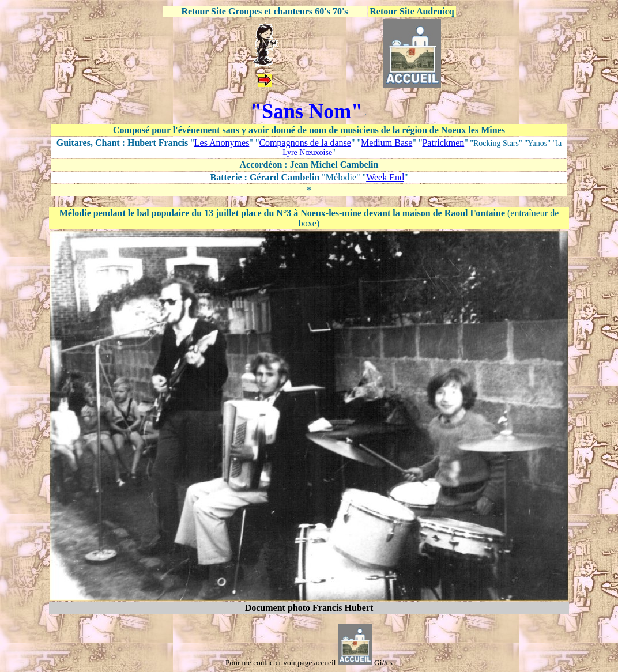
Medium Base (387, 143)
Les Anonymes (222, 143)
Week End (385, 177)
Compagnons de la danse (305, 143)
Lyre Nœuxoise (307, 152)
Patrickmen (443, 143)
